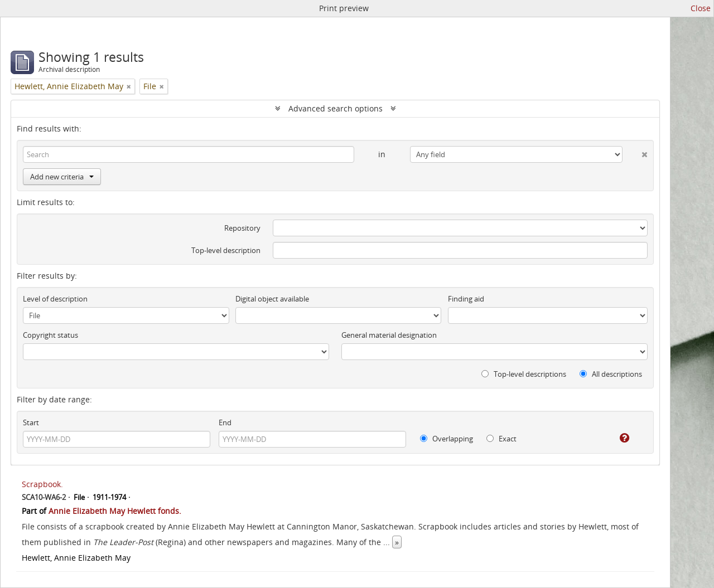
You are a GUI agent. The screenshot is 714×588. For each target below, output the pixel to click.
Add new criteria (62, 177)
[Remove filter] (129, 86)
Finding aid (466, 299)
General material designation (389, 335)
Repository (242, 228)
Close (701, 8)
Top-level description (226, 250)
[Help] (617, 438)
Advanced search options (336, 108)
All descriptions (611, 374)
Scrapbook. (42, 484)
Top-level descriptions (524, 374)
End (225, 422)
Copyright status (50, 335)
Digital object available (272, 299)
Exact (501, 439)
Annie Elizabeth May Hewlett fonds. (115, 511)
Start (31, 422)
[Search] (189, 154)
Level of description (55, 299)
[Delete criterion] (635, 152)
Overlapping (447, 439)
